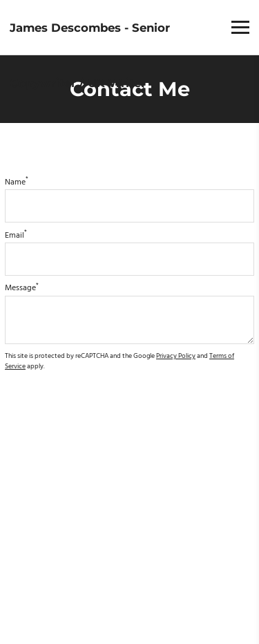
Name (17, 182)
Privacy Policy (176, 356)
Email (16, 236)
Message (22, 288)
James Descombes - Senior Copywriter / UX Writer (90, 55)
